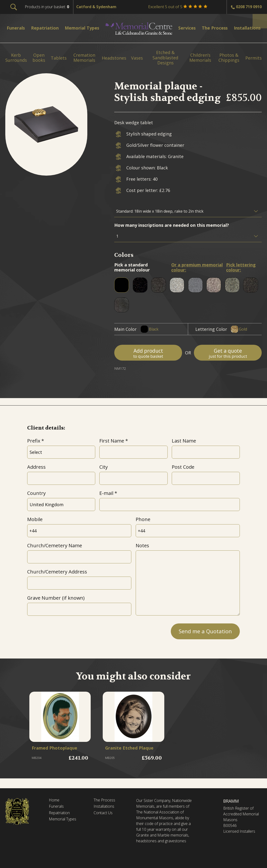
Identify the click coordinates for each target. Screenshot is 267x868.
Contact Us (105, 814)
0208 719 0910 (249, 7)
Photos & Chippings (229, 58)
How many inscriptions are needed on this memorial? (172, 225)
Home (55, 800)
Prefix (34, 441)
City (104, 467)
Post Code (183, 467)
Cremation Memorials (84, 58)
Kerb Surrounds (16, 58)
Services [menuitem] (188, 28)
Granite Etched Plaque (125, 752)
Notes (142, 545)
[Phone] (188, 531)
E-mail (106, 493)
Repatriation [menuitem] (47, 28)
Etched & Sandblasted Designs (165, 58)
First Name (112, 441)
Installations (105, 807)
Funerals (57, 807)
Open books (39, 58)
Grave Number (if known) (56, 598)
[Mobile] (79, 531)
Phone (143, 519)
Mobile (35, 519)
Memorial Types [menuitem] (86, 28)
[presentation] (64, 630)
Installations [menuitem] (249, 28)
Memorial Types (64, 821)
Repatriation (60, 814)
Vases (137, 58)
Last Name (184, 441)
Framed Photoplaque (59, 750)
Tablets (59, 58)
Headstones (114, 58)
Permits (254, 58)
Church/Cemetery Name (55, 545)
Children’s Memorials (200, 58)
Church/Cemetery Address (57, 572)
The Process (106, 800)
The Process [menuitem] (215, 28)
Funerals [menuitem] (17, 28)
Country (36, 493)
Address (36, 467)
